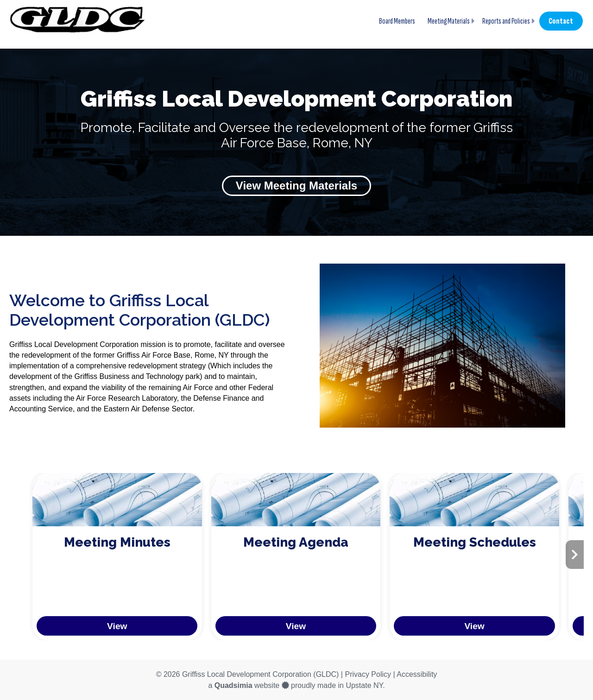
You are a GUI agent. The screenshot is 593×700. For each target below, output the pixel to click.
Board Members (397, 21)
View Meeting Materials (296, 186)
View (117, 626)
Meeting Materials (449, 21)
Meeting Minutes (117, 542)
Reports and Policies (506, 21)
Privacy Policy (368, 674)
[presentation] (575, 555)
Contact (561, 21)
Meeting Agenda (296, 542)
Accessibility (417, 674)
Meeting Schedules (475, 542)
